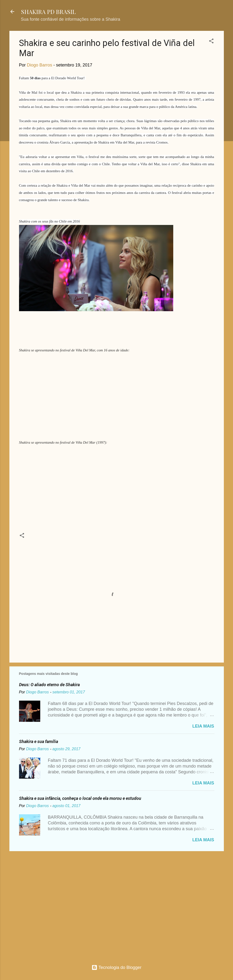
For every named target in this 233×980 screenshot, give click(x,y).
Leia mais (203, 726)
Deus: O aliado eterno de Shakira (49, 685)
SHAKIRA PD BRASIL (48, 12)
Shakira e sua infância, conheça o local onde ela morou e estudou (80, 798)
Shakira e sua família (39, 741)
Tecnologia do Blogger (116, 967)
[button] (211, 42)
